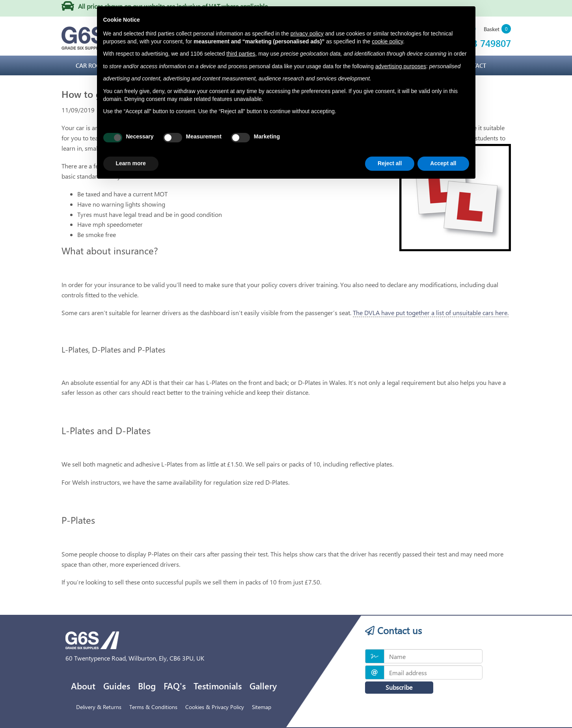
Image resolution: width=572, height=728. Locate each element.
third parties (241, 54)
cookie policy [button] (387, 41)
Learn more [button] (131, 163)
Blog (147, 686)
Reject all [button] (390, 163)
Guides (117, 686)
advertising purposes (401, 66)
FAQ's (175, 686)
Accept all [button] (443, 163)
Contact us (393, 630)
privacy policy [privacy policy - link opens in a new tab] (307, 34)
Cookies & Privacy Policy (215, 707)
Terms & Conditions (153, 707)
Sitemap (262, 707)
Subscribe (395, 687)
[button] (497, 29)
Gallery (263, 686)
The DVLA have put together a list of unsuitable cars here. (431, 313)
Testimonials (218, 686)
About (83, 686)
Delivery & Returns (99, 707)
